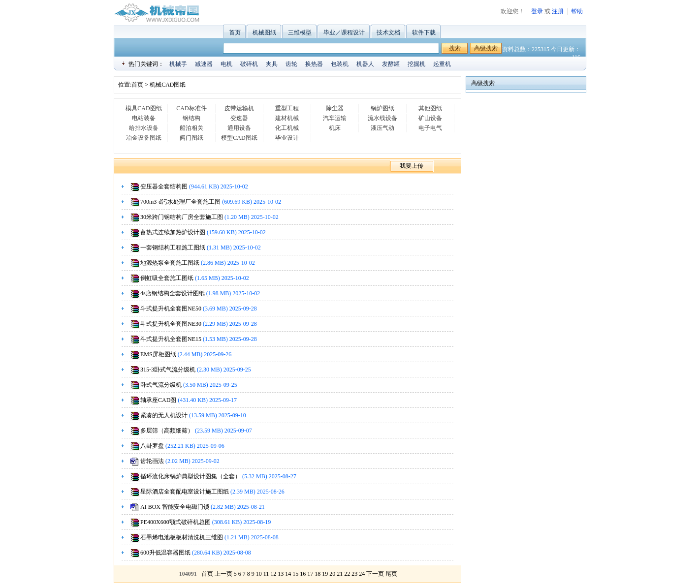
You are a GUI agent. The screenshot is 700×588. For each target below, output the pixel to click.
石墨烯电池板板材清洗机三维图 (182, 537)
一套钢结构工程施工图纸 (173, 248)
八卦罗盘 (152, 446)
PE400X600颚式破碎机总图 (175, 522)
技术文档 (388, 32)
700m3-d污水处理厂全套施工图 (180, 202)
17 (310, 574)
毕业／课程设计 (344, 32)
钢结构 (191, 118)
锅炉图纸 (382, 108)
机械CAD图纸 (168, 85)
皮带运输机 (239, 108)
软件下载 (424, 32)
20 (332, 574)
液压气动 (382, 128)
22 (347, 574)
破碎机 (249, 64)
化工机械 (287, 128)
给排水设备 (144, 128)
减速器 (204, 64)
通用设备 (239, 128)
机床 (335, 128)
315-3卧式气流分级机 (168, 370)
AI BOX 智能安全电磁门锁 (175, 507)
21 (340, 574)
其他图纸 (430, 108)
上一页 (223, 574)
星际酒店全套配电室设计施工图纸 (185, 492)
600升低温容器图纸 (165, 553)
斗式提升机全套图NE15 (171, 339)
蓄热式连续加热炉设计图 (173, 232)
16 (303, 574)
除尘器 (335, 108)
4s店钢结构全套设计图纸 (173, 293)
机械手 (178, 64)
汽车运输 (335, 118)
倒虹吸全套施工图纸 (167, 278)
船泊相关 (191, 128)
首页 (235, 32)
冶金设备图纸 (144, 138)
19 (325, 574)
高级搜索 (486, 48)
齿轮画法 (152, 461)
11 (266, 574)
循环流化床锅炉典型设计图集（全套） (191, 476)
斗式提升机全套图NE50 (171, 309)
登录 (537, 11)
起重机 (442, 64)
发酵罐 (391, 64)
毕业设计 (287, 138)
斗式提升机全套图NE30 (171, 324)
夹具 (272, 64)
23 (354, 574)
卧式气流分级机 (161, 385)
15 (295, 574)
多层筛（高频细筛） (167, 431)
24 (362, 574)
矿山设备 (430, 118)
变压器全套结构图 (164, 186)
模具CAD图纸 (143, 108)
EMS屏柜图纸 (158, 354)
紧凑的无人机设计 (164, 415)
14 (288, 574)
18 (318, 574)
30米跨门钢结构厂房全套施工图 (182, 217)
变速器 (239, 118)
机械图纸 (264, 32)
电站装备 (144, 118)
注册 (558, 11)
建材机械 (287, 118)
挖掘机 (416, 64)
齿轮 (291, 64)
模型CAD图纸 (239, 138)
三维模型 (300, 32)
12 (273, 574)
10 (259, 574)
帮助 (577, 11)
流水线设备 (382, 118)
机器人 (365, 64)
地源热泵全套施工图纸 (170, 263)
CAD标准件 (191, 108)
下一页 (375, 574)
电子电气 (430, 128)
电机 (226, 64)
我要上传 (412, 166)
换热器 (314, 64)
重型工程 (287, 108)
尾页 (391, 574)
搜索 (455, 48)
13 (281, 574)
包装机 (340, 64)
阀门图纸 (191, 138)
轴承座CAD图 (158, 400)
